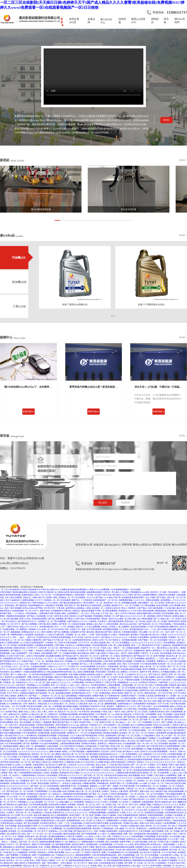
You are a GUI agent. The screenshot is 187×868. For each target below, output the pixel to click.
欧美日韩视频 (18, 767)
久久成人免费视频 (93, 627)
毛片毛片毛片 (50, 608)
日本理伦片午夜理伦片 (94, 682)
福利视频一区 (40, 767)
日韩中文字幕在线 (46, 592)
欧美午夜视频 (159, 656)
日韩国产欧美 (58, 762)
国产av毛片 (134, 805)
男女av (124, 608)
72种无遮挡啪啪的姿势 (78, 778)
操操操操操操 (161, 611)
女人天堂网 (32, 783)
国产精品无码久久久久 (15, 736)
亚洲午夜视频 (173, 749)
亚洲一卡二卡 (19, 797)
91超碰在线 (15, 600)
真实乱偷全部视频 (138, 627)
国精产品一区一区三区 (134, 693)
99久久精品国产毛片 (87, 810)
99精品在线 (42, 704)
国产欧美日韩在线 (47, 807)
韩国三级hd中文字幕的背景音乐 (28, 863)
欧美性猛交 (10, 605)
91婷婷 (102, 717)
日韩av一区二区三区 (43, 595)
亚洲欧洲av (54, 831)
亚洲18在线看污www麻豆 (107, 635)
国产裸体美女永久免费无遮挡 (89, 605)
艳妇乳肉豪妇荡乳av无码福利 (25, 592)
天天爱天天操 (163, 842)
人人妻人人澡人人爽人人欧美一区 (43, 712)
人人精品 (140, 797)
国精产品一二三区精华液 (82, 600)
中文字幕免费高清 (30, 733)
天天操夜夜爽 (163, 773)
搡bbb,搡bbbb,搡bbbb (64, 797)
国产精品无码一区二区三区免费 (20, 791)
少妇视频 (107, 605)
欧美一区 (30, 746)
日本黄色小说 (6, 767)
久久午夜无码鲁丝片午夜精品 (72, 746)
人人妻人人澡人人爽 (102, 836)
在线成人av (115, 791)
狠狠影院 (94, 786)
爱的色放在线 (150, 693)
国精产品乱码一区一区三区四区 (153, 741)
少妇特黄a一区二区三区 (114, 674)
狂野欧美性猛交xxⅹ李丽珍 (12, 823)
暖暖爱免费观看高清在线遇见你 (40, 799)
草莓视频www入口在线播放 (39, 685)
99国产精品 (47, 640)
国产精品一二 (35, 696)
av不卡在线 (118, 844)
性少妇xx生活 (9, 717)
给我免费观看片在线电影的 (145, 704)
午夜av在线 (5, 706)
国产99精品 (161, 597)
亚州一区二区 (177, 632)
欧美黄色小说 (114, 672)
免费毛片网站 (102, 688)
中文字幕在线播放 (148, 605)
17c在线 (167, 608)
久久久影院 (150, 799)
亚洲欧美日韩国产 (129, 696)
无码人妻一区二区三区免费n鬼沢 (29, 813)
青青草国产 (134, 791)
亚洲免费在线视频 (26, 645)
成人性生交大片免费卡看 (56, 765)
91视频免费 (136, 802)
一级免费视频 (77, 789)
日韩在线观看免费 (100, 645)
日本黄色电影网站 (93, 619)
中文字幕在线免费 (94, 629)
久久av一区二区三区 (37, 682)
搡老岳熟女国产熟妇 (104, 632)
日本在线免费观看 (88, 667)
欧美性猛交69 (127, 656)
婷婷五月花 (59, 661)
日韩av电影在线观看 (145, 611)
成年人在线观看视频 (89, 701)
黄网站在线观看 (153, 600)
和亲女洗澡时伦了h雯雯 (129, 677)
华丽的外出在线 (115, 744)
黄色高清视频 (43, 783)
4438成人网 (121, 850)
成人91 (133, 725)
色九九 (31, 717)
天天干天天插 (163, 704)
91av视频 (101, 826)
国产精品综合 (53, 717)
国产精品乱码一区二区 (149, 624)
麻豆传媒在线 (83, 653)
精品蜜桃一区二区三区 (45, 802)
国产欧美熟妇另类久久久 (11, 661)
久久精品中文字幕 (15, 669)
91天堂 (150, 627)
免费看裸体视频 (126, 600)
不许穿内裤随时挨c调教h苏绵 (166, 627)
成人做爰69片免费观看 (168, 860)
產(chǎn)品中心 (106, 21)
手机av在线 (95, 613)
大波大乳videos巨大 (92, 637)
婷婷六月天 (6, 850)
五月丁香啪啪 (18, 836)
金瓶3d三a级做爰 (109, 815)
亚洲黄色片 (170, 677)
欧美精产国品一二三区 (31, 661)
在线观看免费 (51, 759)
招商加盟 (122, 21)
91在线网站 (175, 842)
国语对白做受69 (101, 730)
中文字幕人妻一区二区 (62, 640)
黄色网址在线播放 (111, 733)
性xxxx (69, 852)
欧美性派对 (30, 836)
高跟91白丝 (145, 823)
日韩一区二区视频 (172, 831)
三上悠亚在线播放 (111, 624)
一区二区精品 (114, 656)
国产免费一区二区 (116, 680)
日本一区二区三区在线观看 (157, 744)
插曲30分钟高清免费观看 (21, 858)
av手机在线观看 (14, 728)
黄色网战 (58, 757)
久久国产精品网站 (45, 741)
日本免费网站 (144, 637)
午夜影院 (9, 839)
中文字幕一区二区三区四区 (60, 850)
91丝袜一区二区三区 (146, 863)
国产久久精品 (123, 799)
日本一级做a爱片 (32, 664)
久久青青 (75, 722)
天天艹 (4, 627)
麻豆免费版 (60, 852)
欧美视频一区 (116, 802)
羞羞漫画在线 (25, 754)
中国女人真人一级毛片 (110, 648)
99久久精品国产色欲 (159, 791)
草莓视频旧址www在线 (140, 592)
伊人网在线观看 (132, 852)
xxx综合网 (164, 855)
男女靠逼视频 (168, 613)
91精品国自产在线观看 (54, 605)
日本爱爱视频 (99, 651)
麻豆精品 (29, 767)
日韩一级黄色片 (30, 704)
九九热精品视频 (53, 789)
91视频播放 (181, 677)
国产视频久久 (16, 651)
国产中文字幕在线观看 (91, 770)
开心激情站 (109, 797)
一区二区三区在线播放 (155, 794)
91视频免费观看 (30, 669)
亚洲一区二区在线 (79, 669)
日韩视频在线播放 (130, 632)
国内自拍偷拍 (33, 688)
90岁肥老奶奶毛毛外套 (82, 640)
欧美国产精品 (12, 712)
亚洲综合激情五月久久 (128, 831)
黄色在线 (90, 632)
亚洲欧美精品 (28, 595)
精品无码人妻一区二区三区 (74, 754)
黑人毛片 (148, 701)
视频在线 (46, 815)
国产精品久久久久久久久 (175, 720)
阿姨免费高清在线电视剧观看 (76, 794)
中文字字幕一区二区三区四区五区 (17, 701)
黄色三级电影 (11, 696)
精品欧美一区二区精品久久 (51, 794)
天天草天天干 (32, 648)
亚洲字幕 (104, 656)
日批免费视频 (71, 659)
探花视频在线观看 (111, 629)
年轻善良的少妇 (43, 637)
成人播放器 (56, 754)
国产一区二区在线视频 (139, 818)
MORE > (183, 160)
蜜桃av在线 (23, 712)
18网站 (35, 597)
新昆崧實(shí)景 (74, 21)
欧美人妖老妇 (156, 823)
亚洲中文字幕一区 (107, 722)
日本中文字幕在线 (128, 613)
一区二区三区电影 (155, 730)
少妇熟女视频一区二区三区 (133, 685)
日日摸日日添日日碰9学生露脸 (105, 749)
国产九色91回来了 (165, 680)
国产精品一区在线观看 (37, 616)
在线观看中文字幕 (78, 632)
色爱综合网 (131, 850)
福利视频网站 (40, 746)
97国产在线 (80, 619)
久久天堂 (105, 613)
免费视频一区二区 (73, 807)
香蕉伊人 (141, 762)
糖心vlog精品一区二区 (175, 659)
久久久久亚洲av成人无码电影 (57, 738)
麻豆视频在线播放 (71, 706)
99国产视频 (143, 640)
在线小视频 (73, 674)
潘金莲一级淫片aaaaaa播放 (113, 619)
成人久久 (54, 669)
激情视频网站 (63, 815)
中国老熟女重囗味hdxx (67, 759)
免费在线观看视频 (156, 815)
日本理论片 (70, 645)
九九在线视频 (65, 701)
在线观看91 (19, 821)
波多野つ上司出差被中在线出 (175, 847)
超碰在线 (84, 725)
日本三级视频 (167, 807)
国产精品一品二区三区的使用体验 (45, 786)
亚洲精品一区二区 (46, 621)
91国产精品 (142, 608)
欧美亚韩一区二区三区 (168, 664)
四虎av (124, 741)
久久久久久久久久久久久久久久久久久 (147, 643)
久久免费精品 (22, 629)
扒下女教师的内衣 (113, 696)
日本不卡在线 (116, 751)
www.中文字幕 (24, 818)
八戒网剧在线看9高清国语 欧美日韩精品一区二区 (136, 773)
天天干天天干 (84, 643)
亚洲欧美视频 (9, 629)
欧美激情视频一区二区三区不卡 (26, 611)
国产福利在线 (130, 717)
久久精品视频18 (149, 736)
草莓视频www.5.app (26, 802)
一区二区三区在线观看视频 (33, 759)
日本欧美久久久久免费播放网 (96, 789)
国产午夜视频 (28, 749)
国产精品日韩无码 (123, 765)
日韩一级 (112, 645)
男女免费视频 (60, 621)
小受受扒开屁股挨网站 (45, 725)
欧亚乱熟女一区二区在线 (135, 621)
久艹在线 (110, 765)
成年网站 (33, 852)
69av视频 (99, 762)
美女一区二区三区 (121, 805)
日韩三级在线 (20, 799)
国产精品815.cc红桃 (131, 751)
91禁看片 (11, 813)
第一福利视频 (149, 616)
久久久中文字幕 (160, 754)
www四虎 (102, 709)
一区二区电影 (59, 659)
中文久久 (157, 722)
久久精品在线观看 (128, 698)
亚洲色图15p (29, 789)
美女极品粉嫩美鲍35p (57, 836)
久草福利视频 (78, 682)
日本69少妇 (169, 783)
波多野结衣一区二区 (112, 603)
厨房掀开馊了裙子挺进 (177, 611)
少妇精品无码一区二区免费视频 (162, 810)
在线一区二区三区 (96, 704)
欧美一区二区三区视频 (16, 680)
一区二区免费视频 (144, 722)
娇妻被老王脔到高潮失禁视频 (64, 720)
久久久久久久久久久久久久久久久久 (33, 751)
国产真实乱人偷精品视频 (92, 850)
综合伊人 (16, 775)
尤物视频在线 (123, 682)
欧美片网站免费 (122, 818)
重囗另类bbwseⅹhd (165, 648)
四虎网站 (83, 674)
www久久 (134, 682)
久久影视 (162, 818)
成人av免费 (151, 597)
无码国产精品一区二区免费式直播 (92, 659)
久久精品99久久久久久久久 (137, 674)
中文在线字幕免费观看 (49, 744)
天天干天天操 (77, 637)
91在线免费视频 (169, 823)
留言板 (166, 21)
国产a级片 (16, 850)
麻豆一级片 (37, 701)
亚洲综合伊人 (142, 828)
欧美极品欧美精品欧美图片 (134, 597)
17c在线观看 (100, 839)
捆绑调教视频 (111, 704)
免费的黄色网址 (107, 818)
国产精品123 (40, 789)
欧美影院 (120, 759)
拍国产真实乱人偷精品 (46, 860)
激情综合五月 (26, 603)
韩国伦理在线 (20, 648)
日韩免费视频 (150, 836)
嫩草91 (149, 651)
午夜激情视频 (88, 698)
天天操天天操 (139, 714)
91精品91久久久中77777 (57, 667)
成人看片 (17, 749)
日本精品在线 (91, 746)
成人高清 (99, 624)
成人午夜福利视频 (145, 619)
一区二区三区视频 (132, 605)
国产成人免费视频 (56, 619)
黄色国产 (111, 706)
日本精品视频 (32, 797)
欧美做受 (9, 648)
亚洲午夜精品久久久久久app (12, 664)
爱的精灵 (143, 815)
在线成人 (105, 627)
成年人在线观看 (110, 664)
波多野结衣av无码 (147, 690)
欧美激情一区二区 (127, 733)
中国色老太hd (22, 682)
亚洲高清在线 (174, 621)
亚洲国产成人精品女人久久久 (56, 730)
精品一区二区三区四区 (46, 709)
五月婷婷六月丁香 (85, 651)
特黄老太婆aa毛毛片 (162, 759)
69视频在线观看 (85, 696)
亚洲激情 (71, 627)
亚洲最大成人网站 (131, 823)
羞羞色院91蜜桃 (37, 738)
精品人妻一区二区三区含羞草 (81, 730)
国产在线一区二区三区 (94, 775)
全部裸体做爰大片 (162, 696)
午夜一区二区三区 (85, 818)
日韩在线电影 (31, 613)
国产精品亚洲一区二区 (98, 778)
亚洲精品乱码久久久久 (31, 632)
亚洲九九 (181, 762)
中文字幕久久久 (93, 738)
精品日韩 (38, 815)
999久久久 (173, 640)
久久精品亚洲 (163, 669)
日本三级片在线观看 (14, 597)
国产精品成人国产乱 (71, 656)
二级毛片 (29, 656)
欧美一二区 (136, 645)
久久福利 (53, 791)
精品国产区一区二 (149, 648)
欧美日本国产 (102, 810)
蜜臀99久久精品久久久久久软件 (62, 680)
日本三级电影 (35, 653)
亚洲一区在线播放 (165, 714)
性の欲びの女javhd (57, 781)
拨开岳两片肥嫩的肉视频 (11, 733)
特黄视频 (72, 805)
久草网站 (151, 765)
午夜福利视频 (77, 823)
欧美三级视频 (95, 815)
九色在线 (149, 696)
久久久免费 (16, 815)
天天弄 (50, 616)
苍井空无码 (59, 616)
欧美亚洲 (54, 637)
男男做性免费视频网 (98, 813)
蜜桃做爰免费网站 (83, 855)
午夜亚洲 (133, 637)
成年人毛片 (5, 600)
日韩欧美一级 (9, 682)
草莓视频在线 (103, 783)
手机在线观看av (166, 624)
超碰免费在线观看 (95, 592)
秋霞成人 (114, 627)
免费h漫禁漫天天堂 (95, 669)
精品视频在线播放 (54, 656)
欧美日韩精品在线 (80, 741)
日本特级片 (66, 789)
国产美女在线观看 (32, 823)
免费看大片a (23, 696)
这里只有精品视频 (168, 781)
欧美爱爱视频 (60, 698)
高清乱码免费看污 (54, 767)
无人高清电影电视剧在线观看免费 (138, 759)
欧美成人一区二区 (15, 860)
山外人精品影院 (145, 754)
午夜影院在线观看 (132, 680)
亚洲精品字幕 (158, 858)
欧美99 (61, 629)
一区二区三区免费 (18, 706)
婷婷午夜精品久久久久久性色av (46, 603)
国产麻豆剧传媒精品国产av (71, 603)
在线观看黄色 (43, 669)
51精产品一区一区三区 (90, 648)
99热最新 (32, 629)
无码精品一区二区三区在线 (148, 781)
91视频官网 (36, 640)
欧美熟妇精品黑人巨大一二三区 (53, 627)
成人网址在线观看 (98, 643)
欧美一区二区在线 (59, 685)
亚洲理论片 (102, 744)
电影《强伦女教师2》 (172, 592)
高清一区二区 (162, 736)
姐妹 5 (49, 682)
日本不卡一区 (13, 844)
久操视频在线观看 (38, 667)
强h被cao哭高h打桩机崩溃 (115, 762)
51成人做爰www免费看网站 (152, 728)
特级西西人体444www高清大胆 (148, 847)
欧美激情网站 (132, 754)
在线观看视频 (148, 802)
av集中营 (172, 799)
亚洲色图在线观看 (40, 619)
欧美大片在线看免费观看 (37, 680)
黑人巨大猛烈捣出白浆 (81, 690)
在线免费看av (166, 600)
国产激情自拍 (22, 605)
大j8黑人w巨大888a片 (115, 651)
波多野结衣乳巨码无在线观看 (117, 767)
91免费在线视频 (28, 600)
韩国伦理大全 (59, 813)
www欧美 (89, 836)
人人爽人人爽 (175, 669)
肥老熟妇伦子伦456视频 (70, 773)
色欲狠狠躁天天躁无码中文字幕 (93, 706)
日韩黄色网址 (39, 765)
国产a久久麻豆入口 (97, 821)
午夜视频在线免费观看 (44, 645)
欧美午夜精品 (47, 698)
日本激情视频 (142, 717)
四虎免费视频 (138, 836)
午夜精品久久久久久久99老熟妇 (72, 688)
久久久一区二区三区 (21, 667)
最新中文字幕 (146, 672)
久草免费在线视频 (175, 754)
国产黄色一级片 (114, 659)
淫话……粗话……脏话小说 (24, 637)
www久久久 (156, 778)
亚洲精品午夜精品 (89, 744)
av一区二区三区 (17, 640)
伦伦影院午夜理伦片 (164, 821)
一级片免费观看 (97, 767)
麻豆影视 (124, 791)
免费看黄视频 (89, 672)
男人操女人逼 (133, 741)
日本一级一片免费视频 (53, 706)
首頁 (62, 21)
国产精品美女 (180, 730)
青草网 (51, 852)
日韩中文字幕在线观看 (68, 643)
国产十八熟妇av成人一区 (164, 619)
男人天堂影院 (31, 741)
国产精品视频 (13, 619)
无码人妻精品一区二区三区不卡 (122, 810)
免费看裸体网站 (61, 839)
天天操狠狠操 (83, 786)
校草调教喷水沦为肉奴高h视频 (125, 690)
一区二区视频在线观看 (130, 648)
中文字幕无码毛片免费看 (29, 757)
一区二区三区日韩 (137, 794)
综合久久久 (9, 807)
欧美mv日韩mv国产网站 (33, 608)
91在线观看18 (161, 863)
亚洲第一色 (175, 696)
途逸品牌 (91, 21)
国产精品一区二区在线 (98, 794)
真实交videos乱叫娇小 (129, 624)
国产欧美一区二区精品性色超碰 (72, 624)
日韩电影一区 (109, 616)
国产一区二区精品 (104, 805)
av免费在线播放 (34, 698)
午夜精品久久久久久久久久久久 (166, 805)
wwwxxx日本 (114, 720)
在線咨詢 (125, 503)
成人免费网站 (124, 627)
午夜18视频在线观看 (99, 720)
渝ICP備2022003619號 (144, 569)
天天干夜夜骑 (62, 651)
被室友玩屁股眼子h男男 (91, 611)
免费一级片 (128, 834)
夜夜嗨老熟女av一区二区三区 (161, 709)
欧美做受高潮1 (116, 823)
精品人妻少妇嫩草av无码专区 (152, 677)
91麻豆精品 (163, 682)
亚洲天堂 (117, 632)
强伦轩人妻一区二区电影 (157, 621)
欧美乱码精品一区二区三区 (148, 688)
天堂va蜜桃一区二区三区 (149, 632)
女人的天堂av (38, 659)
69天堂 (102, 736)
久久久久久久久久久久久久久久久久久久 (97, 773)
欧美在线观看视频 (176, 791)
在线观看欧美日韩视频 (47, 736)
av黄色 (88, 608)
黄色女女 (27, 597)
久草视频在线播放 (168, 672)
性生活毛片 (102, 667)
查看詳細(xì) (28, 412)
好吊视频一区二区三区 (129, 720)
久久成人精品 (142, 810)
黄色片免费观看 (149, 669)
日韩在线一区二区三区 (49, 648)
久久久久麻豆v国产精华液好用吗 (84, 736)
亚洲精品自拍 (33, 794)
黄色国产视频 (110, 669)
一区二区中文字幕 (165, 693)
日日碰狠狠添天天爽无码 (61, 611)
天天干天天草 (125, 749)
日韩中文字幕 (111, 682)
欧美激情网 (162, 733)
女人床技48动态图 (62, 592)
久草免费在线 (31, 736)
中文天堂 (8, 749)
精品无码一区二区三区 (90, 656)
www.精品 (108, 597)
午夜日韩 (39, 810)
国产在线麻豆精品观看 (167, 629)
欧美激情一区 (15, 831)
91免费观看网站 (41, 791)
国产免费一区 (131, 863)
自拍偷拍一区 (98, 608)
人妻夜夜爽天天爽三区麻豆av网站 (52, 613)
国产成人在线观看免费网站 (146, 595)
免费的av (125, 672)
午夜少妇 (42, 797)
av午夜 (26, 860)
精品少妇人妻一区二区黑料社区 (45, 714)
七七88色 (105, 770)
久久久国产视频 (66, 831)
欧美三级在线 (70, 616)
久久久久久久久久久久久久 (18, 786)
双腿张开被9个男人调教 (170, 688)
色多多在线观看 (47, 757)
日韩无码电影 (6, 592)
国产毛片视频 (92, 717)
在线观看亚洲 (113, 813)
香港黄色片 (157, 651)
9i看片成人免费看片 (76, 836)
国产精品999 (179, 807)
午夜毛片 (145, 653)
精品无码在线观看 (63, 826)
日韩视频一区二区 (73, 635)
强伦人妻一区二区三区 (177, 597)
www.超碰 (143, 783)
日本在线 (32, 709)
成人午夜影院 (150, 797)
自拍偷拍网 (5, 866)
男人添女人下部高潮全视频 (157, 685)
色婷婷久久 (26, 714)
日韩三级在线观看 (155, 608)
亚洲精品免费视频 (74, 698)
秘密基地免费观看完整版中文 (52, 842)
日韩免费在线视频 (172, 717)
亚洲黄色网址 (111, 736)
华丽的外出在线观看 (167, 595)
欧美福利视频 (65, 637)
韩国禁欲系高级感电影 (16, 616)
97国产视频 (59, 645)
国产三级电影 (168, 722)
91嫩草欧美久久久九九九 (126, 706)
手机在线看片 (101, 672)
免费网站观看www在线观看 (22, 635)
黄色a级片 (97, 828)
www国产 (102, 786)
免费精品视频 (41, 717)
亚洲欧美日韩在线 (157, 712)
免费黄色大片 (162, 661)
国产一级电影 (113, 786)
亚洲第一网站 (52, 597)
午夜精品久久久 (96, 725)
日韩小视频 (30, 810)
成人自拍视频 (124, 725)
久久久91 (27, 659)
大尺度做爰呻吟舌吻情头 (63, 595)
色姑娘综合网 (60, 799)
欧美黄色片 (19, 810)
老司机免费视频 (162, 690)
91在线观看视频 (106, 844)
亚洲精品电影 (92, 844)
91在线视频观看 (129, 744)
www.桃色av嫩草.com (64, 802)
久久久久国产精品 (46, 826)
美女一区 (141, 744)
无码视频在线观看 (10, 754)
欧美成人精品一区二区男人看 (103, 866)
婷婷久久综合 (25, 619)
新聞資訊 (155, 21)
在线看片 (106, 791)
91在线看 (141, 696)
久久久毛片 (124, 629)
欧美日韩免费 (162, 605)
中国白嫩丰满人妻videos (150, 635)
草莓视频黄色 (41, 690)
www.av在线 (129, 844)
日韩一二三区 (64, 823)
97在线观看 (178, 815)
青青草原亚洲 (127, 738)
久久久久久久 (139, 600)
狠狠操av (90, 624)
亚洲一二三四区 (88, 635)
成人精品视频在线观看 (62, 844)
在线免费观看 (16, 866)
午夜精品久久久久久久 (121, 836)
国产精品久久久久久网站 (123, 595)
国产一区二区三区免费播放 (118, 643)
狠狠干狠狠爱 (23, 738)
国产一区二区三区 (139, 765)
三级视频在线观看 (164, 789)
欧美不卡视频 (89, 847)
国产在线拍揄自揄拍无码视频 (129, 669)
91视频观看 (149, 821)
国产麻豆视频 (92, 754)
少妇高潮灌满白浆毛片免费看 (111, 863)
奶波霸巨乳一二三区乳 (155, 659)
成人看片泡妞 (131, 619)
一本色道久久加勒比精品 (44, 651)
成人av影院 (78, 672)
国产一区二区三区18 (39, 781)
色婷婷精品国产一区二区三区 (106, 600)
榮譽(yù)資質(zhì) (138, 21)
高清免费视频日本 (36, 605)
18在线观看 (173, 741)
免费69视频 (60, 807)
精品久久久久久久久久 (29, 627)
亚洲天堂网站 (31, 828)
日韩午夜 (42, 624)
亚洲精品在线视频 (145, 725)
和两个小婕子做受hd (99, 653)
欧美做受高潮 (140, 834)
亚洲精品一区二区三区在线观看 (72, 597)
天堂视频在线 (139, 661)
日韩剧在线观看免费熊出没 (35, 672)
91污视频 (148, 749)
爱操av (97, 818)
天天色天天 (134, 672)
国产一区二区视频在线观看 (65, 653)
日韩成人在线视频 (51, 773)
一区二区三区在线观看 (158, 640)
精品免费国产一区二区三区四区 (151, 603)
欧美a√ (177, 648)
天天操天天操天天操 (103, 595)
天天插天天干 (74, 667)
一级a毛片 (173, 751)
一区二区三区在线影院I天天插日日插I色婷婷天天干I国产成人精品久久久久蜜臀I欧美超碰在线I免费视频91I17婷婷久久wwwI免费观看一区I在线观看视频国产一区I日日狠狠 (70, 589)
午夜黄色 (93, 621)
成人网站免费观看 (110, 611)
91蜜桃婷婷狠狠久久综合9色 (97, 751)
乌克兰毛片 (14, 725)
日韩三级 (117, 597)
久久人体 (95, 690)
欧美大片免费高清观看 (10, 643)
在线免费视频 (47, 653)
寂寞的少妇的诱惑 (169, 757)
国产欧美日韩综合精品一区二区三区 (16, 762)
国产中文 (129, 651)
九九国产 (114, 677)
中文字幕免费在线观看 (38, 805)
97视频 (3, 680)
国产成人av (85, 664)
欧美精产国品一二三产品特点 (12, 613)
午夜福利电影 (124, 635)
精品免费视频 (153, 834)
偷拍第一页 (131, 781)
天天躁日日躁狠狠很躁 (118, 794)
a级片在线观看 (158, 831)
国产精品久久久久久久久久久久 (129, 616)
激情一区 (179, 613)
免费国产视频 (98, 696)
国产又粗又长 (155, 674)
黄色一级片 (122, 664)
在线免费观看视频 (62, 810)
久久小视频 (28, 651)
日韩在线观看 (62, 674)
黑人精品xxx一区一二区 (126, 722)
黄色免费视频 (170, 643)
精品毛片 (80, 627)
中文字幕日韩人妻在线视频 (89, 712)
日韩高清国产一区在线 (84, 595)
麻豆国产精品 (76, 847)
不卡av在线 (154, 653)
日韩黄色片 (131, 762)
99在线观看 (143, 709)
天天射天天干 (106, 690)
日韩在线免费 (15, 759)
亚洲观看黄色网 (73, 821)
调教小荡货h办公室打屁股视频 (41, 677)
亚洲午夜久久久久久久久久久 (71, 775)
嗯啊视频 (55, 847)
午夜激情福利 (108, 828)
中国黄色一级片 (12, 720)
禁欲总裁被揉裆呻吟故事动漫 (60, 672)
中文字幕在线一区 (103, 714)
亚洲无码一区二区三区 (41, 754)
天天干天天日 (13, 693)
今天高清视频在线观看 (41, 818)
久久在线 (163, 834)
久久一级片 (165, 632)
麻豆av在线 (81, 717)
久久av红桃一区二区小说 (47, 629)
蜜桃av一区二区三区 (93, 728)
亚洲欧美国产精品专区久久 (169, 797)
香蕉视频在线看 (159, 749)
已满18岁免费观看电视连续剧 (90, 661)
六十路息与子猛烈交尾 (55, 635)
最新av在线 (145, 791)
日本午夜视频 (175, 605)
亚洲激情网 (65, 847)
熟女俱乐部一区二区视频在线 (17, 781)
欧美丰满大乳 (45, 688)
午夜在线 (61, 608)
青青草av (156, 672)
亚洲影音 (173, 685)
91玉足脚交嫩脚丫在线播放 (145, 738)
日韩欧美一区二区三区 (51, 696)
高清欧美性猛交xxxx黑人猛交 (53, 821)
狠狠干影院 (45, 611)
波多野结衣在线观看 (159, 637)
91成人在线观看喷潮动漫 (128, 815)
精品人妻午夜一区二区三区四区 (153, 667)
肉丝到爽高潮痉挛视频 (43, 839)
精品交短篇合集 (180, 821)
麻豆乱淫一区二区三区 (68, 712)
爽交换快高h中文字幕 (151, 645)
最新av (173, 706)
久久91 (51, 704)
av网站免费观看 (124, 645)
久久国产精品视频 (85, 616)
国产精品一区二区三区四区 (129, 736)
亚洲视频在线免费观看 (69, 714)
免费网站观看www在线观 (117, 821)
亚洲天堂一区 (156, 592)
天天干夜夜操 (162, 765)
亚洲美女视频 (178, 616)
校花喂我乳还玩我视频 (123, 661)
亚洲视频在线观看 (129, 603)
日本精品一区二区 (67, 717)
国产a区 (42, 597)
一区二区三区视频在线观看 (91, 733)
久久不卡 (39, 600)
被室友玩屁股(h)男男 (72, 834)
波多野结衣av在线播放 (75, 608)
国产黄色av (69, 619)
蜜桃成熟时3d (9, 847)
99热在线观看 (39, 656)
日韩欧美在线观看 (142, 778)
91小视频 (99, 797)
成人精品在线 (126, 714)
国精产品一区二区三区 (176, 818)
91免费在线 (151, 789)
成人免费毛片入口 (73, 842)
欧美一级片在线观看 (14, 608)
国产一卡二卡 (9, 709)
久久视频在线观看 (115, 834)
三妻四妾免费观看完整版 (70, 744)
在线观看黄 (8, 659)
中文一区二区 (142, 733)
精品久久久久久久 (100, 680)
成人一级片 (115, 613)
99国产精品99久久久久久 (78, 621)
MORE (166, 120)
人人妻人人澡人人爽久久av (79, 685)
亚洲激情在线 (139, 651)
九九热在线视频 (10, 738)
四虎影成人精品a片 (95, 674)
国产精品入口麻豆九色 (172, 701)
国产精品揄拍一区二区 (45, 693)
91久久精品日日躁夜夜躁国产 (32, 643)
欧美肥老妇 (40, 635)
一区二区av (85, 613)
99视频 (28, 640)
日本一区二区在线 (179, 759)
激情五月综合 (13, 627)
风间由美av (42, 852)
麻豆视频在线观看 (87, 714)
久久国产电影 (104, 746)
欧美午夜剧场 (118, 693)
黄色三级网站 (52, 624)
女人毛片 (48, 659)
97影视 (164, 635)
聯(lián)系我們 (180, 21)
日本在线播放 (52, 775)
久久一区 (49, 858)
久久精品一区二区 (156, 783)
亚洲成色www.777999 (127, 611)
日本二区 (85, 821)
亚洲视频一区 (71, 661)
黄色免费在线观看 (115, 709)
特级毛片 (176, 725)
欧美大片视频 (18, 741)
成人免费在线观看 (117, 789)
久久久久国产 (174, 839)
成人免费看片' (17, 672)
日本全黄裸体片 (110, 725)
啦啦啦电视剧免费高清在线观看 (121, 847)
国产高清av (18, 659)
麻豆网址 (135, 635)
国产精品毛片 (25, 844)
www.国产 (102, 834)
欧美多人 (152, 733)
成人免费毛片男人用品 (16, 834)
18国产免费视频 (12, 855)
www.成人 (11, 690)
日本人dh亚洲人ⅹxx (138, 767)
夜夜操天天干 (117, 605)
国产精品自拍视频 (84, 680)
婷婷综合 (77, 611)
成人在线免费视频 (69, 696)
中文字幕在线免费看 (149, 664)
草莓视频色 (98, 616)
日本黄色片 (102, 621)
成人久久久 (168, 730)
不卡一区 (173, 690)
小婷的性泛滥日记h (112, 608)
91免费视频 (63, 778)
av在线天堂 (72, 765)
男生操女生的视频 (35, 706)
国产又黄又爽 (152, 746)
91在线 (74, 810)
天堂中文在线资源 (106, 701)
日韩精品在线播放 (27, 693)
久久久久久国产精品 (95, 597)
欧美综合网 (53, 805)
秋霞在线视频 (169, 844)
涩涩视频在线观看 (129, 640)
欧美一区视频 (83, 720)
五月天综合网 (133, 664)
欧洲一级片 (72, 818)
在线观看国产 (73, 613)
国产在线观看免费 (112, 741)
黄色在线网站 (64, 669)
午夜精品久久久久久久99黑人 (97, 802)
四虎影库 (132, 608)
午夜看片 (153, 818)
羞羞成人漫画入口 (79, 826)
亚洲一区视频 (100, 831)
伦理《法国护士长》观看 (75, 629)
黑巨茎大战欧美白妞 (163, 802)
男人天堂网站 (96, 664)
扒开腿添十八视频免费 (42, 722)
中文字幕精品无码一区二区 (147, 786)
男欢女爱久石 (70, 605)
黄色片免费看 (134, 653)
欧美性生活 (10, 677)
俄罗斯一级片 (176, 651)
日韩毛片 (107, 592)
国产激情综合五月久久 (28, 621)
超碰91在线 (92, 826)
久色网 (55, 688)
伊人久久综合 (27, 815)
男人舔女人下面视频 (121, 592)
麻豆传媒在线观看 (78, 592)
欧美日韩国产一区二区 (93, 603)
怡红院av (76, 701)
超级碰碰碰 (16, 632)
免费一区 (106, 677)
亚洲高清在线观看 (58, 733)
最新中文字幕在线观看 (64, 677)
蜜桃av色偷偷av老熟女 (59, 751)
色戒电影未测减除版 (85, 839)
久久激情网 (27, 765)
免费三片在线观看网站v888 (113, 852)
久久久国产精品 (130, 709)
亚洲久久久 (80, 762)
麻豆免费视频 (137, 749)
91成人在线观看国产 (19, 653)
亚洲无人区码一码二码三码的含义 (107, 640)
